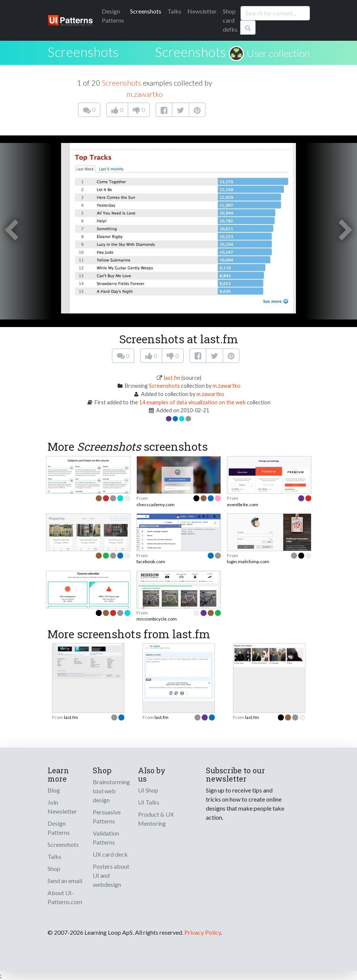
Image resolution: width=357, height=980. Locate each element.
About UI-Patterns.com (65, 897)
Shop (54, 869)
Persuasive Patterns (107, 816)
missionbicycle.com (157, 619)
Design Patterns (59, 828)
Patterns (113, 16)
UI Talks (149, 802)
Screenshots (146, 11)
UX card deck (110, 854)
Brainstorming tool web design (111, 791)
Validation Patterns (106, 838)
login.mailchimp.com (248, 561)
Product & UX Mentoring (156, 819)
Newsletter (202, 11)
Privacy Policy (203, 932)
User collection (278, 53)
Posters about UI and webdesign (111, 875)
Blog (54, 790)
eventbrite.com (243, 505)
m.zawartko (145, 94)
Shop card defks (230, 20)
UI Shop (148, 790)
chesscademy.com (156, 505)
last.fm (172, 378)
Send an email (65, 881)
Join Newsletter (62, 807)
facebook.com (151, 561)
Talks (174, 11)
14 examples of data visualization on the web (192, 402)
